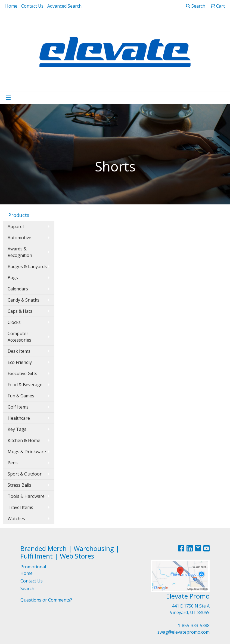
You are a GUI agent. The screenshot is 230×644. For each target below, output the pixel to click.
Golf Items (18, 407)
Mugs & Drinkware (27, 452)
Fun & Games (21, 396)
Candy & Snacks (24, 300)
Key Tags (17, 429)
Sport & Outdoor (25, 474)
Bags (13, 278)
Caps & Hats (20, 311)
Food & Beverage (25, 385)
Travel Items (20, 507)
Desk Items (19, 351)
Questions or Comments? (46, 600)
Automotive (19, 238)
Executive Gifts (22, 373)
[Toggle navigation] (8, 98)
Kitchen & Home (24, 440)
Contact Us (32, 6)
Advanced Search (64, 6)
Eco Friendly (20, 362)
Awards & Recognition (20, 252)
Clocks (14, 322)
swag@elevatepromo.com (184, 632)
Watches (16, 519)
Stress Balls (19, 485)
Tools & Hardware (26, 496)
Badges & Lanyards (27, 266)
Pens (13, 463)
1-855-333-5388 (194, 625)
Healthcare (19, 418)
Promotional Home (33, 570)
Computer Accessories (19, 337)
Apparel (16, 226)
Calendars (18, 289)
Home (11, 6)
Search (196, 6)
